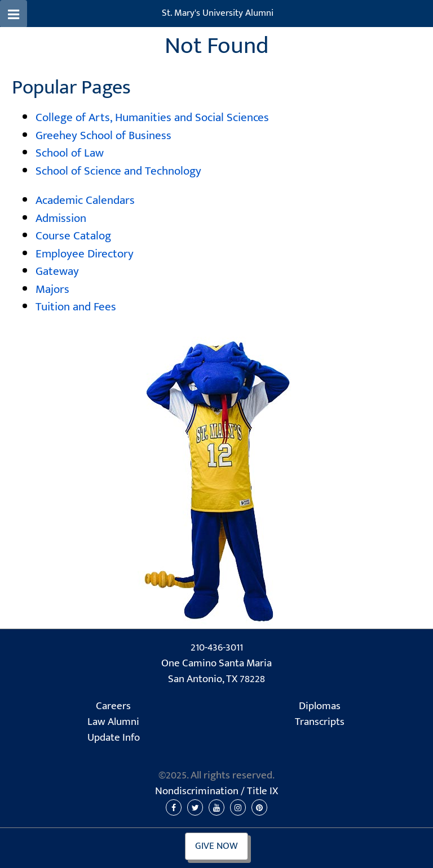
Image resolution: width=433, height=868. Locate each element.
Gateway (57, 271)
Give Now (216, 846)
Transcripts (320, 722)
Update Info (114, 738)
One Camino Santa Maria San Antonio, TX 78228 (216, 672)
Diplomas (320, 706)
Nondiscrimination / (216, 791)
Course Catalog (73, 236)
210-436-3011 (217, 648)
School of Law (70, 153)
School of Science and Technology (118, 171)
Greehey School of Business (103, 135)
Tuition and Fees (76, 307)
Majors (52, 289)
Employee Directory (85, 254)
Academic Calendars (85, 200)
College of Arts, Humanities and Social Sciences (152, 117)
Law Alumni (113, 722)
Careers (113, 706)
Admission (61, 218)
